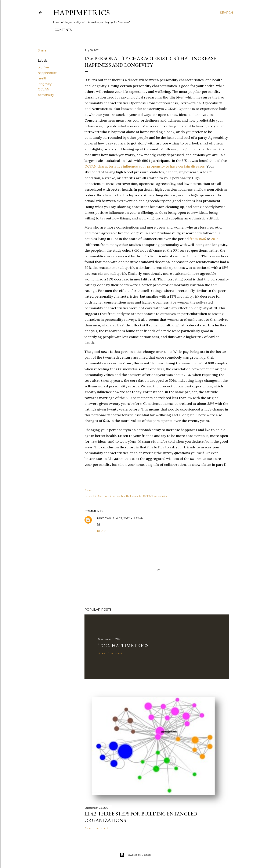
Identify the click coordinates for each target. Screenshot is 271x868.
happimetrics (48, 73)
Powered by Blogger (135, 855)
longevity (45, 84)
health (43, 78)
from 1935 (197, 239)
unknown (104, 518)
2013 (215, 239)
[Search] (227, 13)
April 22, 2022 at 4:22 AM (128, 518)
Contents (63, 30)
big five (43, 67)
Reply (101, 531)
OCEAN (44, 89)
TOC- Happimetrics (123, 645)
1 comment (115, 653)
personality (46, 95)
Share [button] (42, 50)
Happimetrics (82, 13)
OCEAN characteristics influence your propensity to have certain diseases (145, 166)
